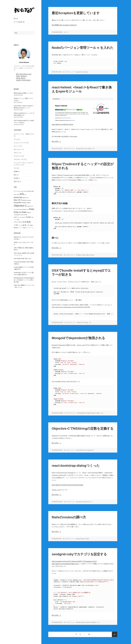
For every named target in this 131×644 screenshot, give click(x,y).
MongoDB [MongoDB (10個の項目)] (17, 203)
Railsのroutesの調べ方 (69, 517)
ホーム (16, 19)
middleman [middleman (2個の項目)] (29, 200)
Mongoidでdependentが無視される (78, 338)
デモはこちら (56, 490)
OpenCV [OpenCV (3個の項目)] (29, 206)
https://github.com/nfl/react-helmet (62, 124)
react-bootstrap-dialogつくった (76, 466)
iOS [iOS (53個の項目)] (22, 194)
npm (86, 149)
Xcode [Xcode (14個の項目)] (28, 217)
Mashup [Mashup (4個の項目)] (24, 200)
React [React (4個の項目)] (24, 209)
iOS (79, 450)
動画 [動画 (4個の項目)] (31, 225)
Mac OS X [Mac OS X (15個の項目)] (18, 200)
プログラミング (18, 159)
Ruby (83, 255)
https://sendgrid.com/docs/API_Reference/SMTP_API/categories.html (74, 561)
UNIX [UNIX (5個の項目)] (26, 215)
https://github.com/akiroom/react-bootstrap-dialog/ (67, 485)
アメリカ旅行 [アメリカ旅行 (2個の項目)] (17, 219)
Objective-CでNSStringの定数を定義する (83, 429)
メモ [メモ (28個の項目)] (16, 225)
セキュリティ (18, 149)
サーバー (16, 146)
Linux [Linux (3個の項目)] (27, 198)
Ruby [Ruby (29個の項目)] (32, 209)
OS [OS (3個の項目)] (32, 206)
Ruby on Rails (90, 255)
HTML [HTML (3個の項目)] (18, 194)
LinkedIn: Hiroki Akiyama (23, 80)
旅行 (15, 175)
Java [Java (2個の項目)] (25, 194)
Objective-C (90, 450)
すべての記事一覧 (19, 22)
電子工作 (16, 182)
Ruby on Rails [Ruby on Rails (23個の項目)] (20, 212)
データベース (18, 156)
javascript (80, 72)
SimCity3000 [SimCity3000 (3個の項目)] (17, 215)
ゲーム (16, 139)
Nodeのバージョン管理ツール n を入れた (83, 48)
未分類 (16, 178)
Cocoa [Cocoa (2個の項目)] (19, 191)
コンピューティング (20, 143)
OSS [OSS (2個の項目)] (15, 209)
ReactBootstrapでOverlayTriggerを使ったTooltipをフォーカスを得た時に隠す (24, 280)
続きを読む (56, 141)
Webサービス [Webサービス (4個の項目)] (17, 217)
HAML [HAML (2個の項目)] (15, 194)
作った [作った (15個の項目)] (27, 225)
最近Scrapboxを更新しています (23, 93)
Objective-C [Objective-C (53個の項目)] (20, 206)
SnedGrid (93, 622)
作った (90, 502)
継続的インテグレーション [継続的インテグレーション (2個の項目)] (29, 228)
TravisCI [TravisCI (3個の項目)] (22, 215)
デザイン (16, 153)
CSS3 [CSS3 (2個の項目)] (22, 191)
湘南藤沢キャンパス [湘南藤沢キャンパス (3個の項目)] (18, 228)
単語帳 (16, 171)
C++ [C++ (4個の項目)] (15, 191)
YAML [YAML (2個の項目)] (32, 217)
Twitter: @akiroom (21, 76)
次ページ (115, 634)
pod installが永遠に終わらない (23, 258)
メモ (15, 168)
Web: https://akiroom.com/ (24, 74)
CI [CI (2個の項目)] (17, 191)
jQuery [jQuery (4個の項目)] (24, 197)
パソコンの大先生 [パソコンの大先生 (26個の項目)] (22, 222)
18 (89, 634)
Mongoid (88, 413)
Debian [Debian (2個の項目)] (25, 191)
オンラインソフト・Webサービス (24, 134)
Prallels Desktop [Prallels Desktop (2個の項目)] (19, 209)
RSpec (79, 255)
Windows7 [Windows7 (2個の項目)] (23, 217)
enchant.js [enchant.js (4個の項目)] (29, 191)
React (90, 149)
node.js (86, 72)
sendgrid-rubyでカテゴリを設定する (79, 554)
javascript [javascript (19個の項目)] (18, 197)
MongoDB (81, 413)
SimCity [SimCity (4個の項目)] (29, 212)
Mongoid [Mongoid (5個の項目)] (24, 203)
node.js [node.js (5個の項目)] (29, 203)
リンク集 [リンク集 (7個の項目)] (21, 225)
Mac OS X (81, 322)
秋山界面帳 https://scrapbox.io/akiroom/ (64, 25)
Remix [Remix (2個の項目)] (27, 209)
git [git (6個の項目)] (33, 191)
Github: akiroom (21, 78)
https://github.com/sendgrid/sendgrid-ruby (65, 564)
